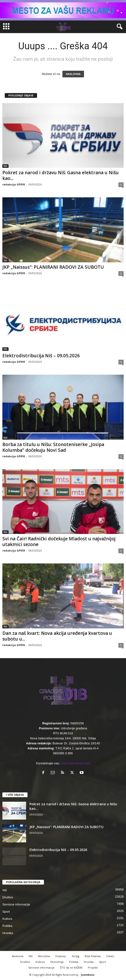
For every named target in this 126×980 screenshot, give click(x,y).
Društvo (8, 897)
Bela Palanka (93, 956)
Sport (6, 912)
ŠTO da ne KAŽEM (71, 968)
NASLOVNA (73, 74)
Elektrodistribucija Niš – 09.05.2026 (41, 356)
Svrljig (75, 956)
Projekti (93, 968)
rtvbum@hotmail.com (75, 763)
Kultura (7, 919)
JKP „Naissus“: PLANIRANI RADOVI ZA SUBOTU (53, 267)
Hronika (8, 933)
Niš (5, 166)
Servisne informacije (16, 904)
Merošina (44, 956)
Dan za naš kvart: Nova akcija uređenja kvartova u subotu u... (57, 636)
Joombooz (88, 975)
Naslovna (18, 956)
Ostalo (110, 956)
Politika (7, 926)
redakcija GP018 (14, 184)
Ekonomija (57, 962)
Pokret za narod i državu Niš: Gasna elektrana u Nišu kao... (61, 175)
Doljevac (61, 956)
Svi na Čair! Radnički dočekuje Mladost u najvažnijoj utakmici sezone (59, 542)
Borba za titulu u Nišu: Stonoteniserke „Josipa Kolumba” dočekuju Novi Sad (53, 447)
